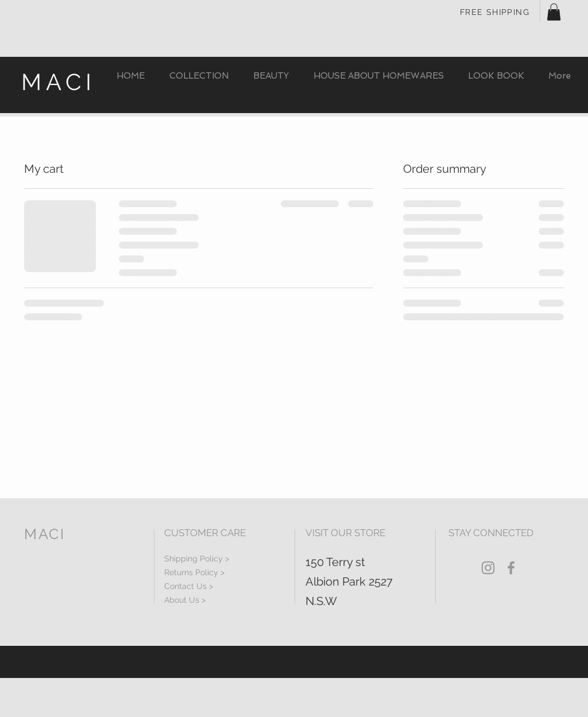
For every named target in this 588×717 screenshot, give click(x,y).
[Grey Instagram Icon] (488, 568)
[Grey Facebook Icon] (511, 568)
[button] (554, 12)
